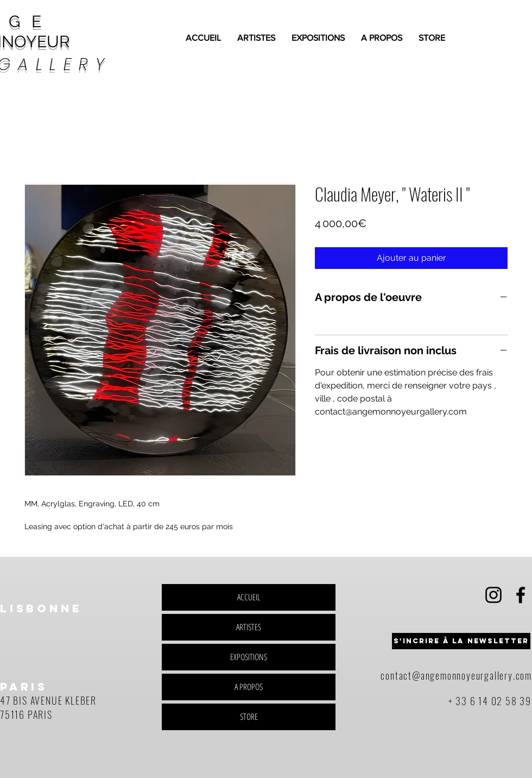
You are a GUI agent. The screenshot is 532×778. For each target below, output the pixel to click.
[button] (461, 641)
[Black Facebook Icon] (521, 595)
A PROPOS (249, 687)
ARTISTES (249, 627)
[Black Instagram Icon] (493, 595)
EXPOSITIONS (249, 657)
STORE (249, 717)
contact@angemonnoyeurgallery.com (456, 675)
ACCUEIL (249, 597)
